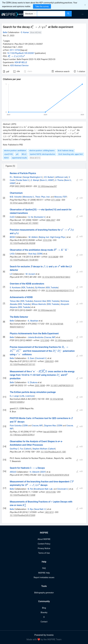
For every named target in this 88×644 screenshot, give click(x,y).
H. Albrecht (35, 472)
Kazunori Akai (40, 301)
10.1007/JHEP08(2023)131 (62, 386)
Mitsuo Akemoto (39, 304)
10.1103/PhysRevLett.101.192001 (24, 223)
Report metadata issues (44, 577)
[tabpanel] (44, 346)
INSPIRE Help (44, 573)
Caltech (27, 449)
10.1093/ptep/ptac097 (47, 186)
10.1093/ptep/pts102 (47, 310)
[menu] (80, 14)
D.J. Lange (14, 396)
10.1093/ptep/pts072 (64, 340)
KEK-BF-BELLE (21, 62)
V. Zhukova (33, 382)
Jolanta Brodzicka (36, 337)
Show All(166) (36, 32)
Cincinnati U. (41, 358)
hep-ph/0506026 (50, 432)
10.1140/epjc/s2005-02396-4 (22, 435)
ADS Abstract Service (19, 65)
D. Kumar (25, 32)
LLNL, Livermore (27, 396)
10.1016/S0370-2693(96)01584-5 (56, 277)
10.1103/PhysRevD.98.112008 (22, 495)
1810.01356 (51, 492)
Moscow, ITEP (60, 197)
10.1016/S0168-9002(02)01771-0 (60, 291)
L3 (11, 274)
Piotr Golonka (16, 426)
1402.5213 (49, 512)
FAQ (44, 568)
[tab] (11, 166)
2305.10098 (40, 386)
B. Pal (30, 489)
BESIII (12, 237)
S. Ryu (30, 509)
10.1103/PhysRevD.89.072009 (22, 515)
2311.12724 (15, 50)
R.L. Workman (16, 177)
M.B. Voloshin (16, 197)
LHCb (12, 254)
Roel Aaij (32, 254)
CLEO (12, 217)
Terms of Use (44, 553)
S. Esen (31, 358)
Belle (5, 32)
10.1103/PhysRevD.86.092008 (22, 243)
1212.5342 (45, 340)
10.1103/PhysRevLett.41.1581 (53, 452)
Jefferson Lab (61, 177)
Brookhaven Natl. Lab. (43, 489)
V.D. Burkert (49, 177)
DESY (43, 472)
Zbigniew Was (50, 426)
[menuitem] (83, 14)
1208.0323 (49, 361)
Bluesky (44, 612)
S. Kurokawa (15, 288)
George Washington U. (33, 177)
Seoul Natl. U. (40, 509)
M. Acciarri (30, 274)
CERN (40, 254)
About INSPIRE (44, 539)
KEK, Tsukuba (28, 288)
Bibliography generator (44, 593)
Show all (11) (35, 158)
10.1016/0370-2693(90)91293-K (56, 475)
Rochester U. (40, 217)
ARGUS (13, 472)
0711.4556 (56, 200)
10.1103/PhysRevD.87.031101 (22, 364)
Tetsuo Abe (15, 301)
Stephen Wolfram (40, 449)
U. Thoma (59, 180)
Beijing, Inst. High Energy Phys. (52, 237)
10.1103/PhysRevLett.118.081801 (24, 260)
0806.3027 (51, 220)
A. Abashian (33, 321)
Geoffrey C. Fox (16, 449)
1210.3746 (47, 240)
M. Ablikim (33, 237)
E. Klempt (35, 180)
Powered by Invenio (44, 635)
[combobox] (51, 14)
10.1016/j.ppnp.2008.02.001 (22, 203)
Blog (44, 608)
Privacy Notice (44, 548)
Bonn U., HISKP (47, 180)
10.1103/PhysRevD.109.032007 (21, 53)
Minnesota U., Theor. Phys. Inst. (37, 197)
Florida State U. (23, 180)
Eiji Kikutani (40, 288)
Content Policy (44, 544)
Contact (44, 622)
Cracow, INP (50, 337)
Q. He (31, 217)
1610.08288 (53, 257)
